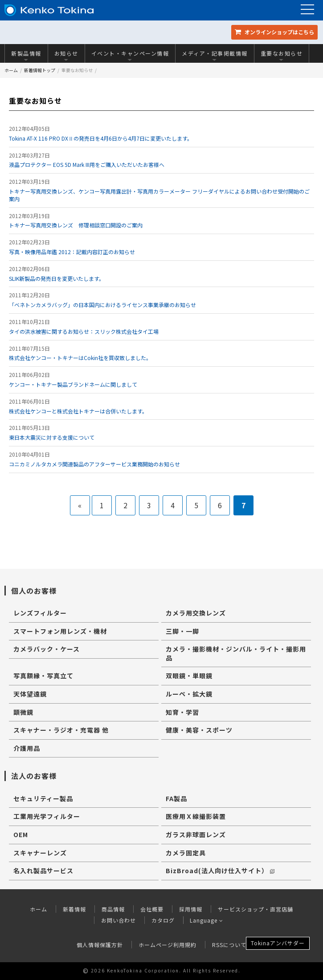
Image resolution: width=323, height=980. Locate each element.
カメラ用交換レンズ (196, 613)
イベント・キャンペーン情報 (130, 56)
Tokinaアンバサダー (278, 943)
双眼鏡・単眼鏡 (189, 676)
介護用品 (27, 748)
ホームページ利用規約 (168, 945)
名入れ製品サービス (43, 871)
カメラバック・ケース (47, 649)
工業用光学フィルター (47, 816)
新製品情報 (26, 56)
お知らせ (66, 56)
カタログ (163, 920)
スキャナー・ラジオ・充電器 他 (61, 730)
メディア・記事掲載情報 (215, 56)
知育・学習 (182, 712)
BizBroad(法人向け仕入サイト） (220, 871)
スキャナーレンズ (40, 853)
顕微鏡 (23, 712)
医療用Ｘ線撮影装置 (196, 816)
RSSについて (229, 945)
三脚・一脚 (182, 631)
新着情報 (74, 909)
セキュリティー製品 (43, 798)
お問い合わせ (118, 920)
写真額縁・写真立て (43, 676)
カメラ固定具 (186, 853)
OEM (21, 834)
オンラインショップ (274, 32)
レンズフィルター (40, 613)
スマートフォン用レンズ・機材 (60, 631)
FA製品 (176, 798)
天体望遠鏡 (30, 694)
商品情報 (113, 909)
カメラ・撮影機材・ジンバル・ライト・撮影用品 (236, 653)
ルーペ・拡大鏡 (189, 694)
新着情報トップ (40, 70)
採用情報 (191, 909)
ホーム (11, 70)
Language (206, 920)
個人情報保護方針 (100, 945)
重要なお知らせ (282, 56)
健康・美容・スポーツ (199, 730)
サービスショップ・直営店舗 (256, 909)
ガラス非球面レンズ (196, 834)
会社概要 (152, 909)
